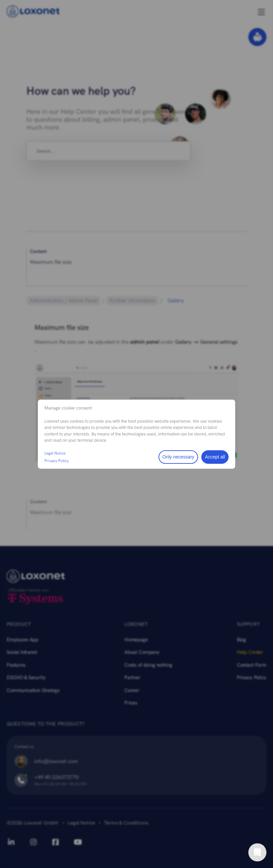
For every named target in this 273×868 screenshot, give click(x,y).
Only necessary (178, 457)
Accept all (215, 457)
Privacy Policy (57, 461)
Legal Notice (55, 453)
